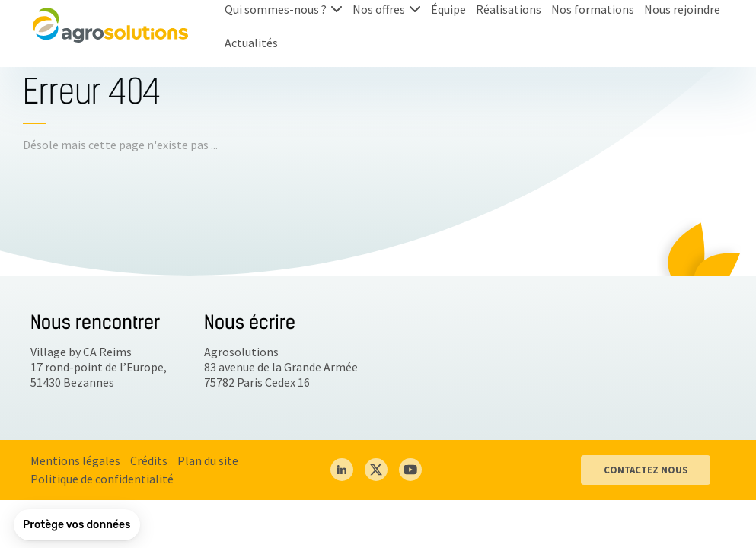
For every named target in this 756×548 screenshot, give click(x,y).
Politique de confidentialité (102, 479)
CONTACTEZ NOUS (646, 470)
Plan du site (208, 460)
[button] (77, 525)
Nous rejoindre (682, 9)
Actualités (251, 43)
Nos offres (379, 9)
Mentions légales (75, 460)
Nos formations (593, 9)
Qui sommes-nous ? (276, 9)
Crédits (149, 460)
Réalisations (509, 9)
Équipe (448, 9)
